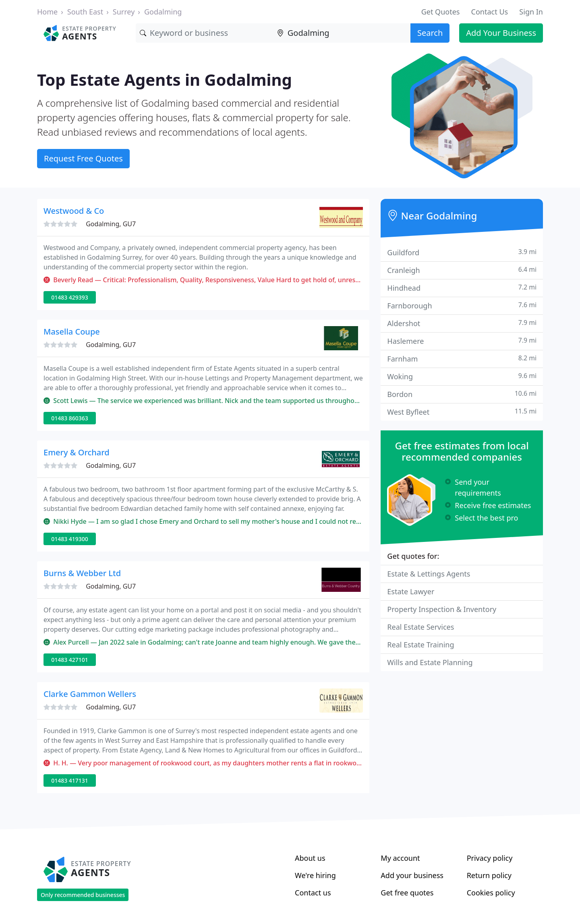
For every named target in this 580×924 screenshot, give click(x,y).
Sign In (531, 12)
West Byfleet (462, 412)
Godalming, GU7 (111, 224)
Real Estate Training (420, 645)
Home (47, 12)
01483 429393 (70, 297)
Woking (462, 376)
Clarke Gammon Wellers (90, 694)
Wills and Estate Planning (430, 662)
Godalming (163, 12)
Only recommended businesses (83, 895)
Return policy (489, 875)
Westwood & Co (74, 211)
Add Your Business (501, 33)
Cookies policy (491, 893)
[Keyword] (204, 33)
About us (310, 858)
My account (400, 858)
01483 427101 (70, 660)
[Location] (342, 33)
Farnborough (462, 305)
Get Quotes (441, 12)
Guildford (462, 252)
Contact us (313, 893)
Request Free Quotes (83, 158)
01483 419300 (70, 539)
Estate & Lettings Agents (429, 574)
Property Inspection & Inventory (442, 609)
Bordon (462, 394)
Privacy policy (490, 858)
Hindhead (462, 288)
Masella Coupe (72, 332)
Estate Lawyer (411, 591)
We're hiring (315, 875)
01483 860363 (70, 418)
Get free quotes (407, 893)
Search (430, 33)
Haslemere (462, 341)
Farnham (462, 359)
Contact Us (490, 12)
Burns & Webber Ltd (82, 573)
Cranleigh (462, 270)
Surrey (124, 12)
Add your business (412, 875)
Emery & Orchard (77, 452)
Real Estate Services (420, 627)
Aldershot (462, 323)
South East (85, 12)
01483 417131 (70, 780)
